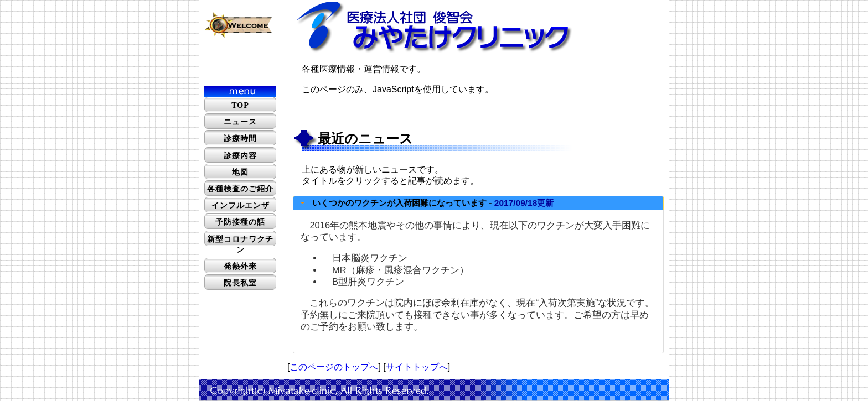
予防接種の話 (240, 222)
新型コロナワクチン (240, 244)
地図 (240, 172)
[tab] (478, 203)
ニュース (240, 122)
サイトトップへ (417, 367)
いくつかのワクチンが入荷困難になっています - (433, 203)
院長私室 (240, 283)
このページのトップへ (334, 367)
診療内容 (240, 156)
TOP (240, 105)
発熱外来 (240, 266)
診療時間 (240, 139)
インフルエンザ (241, 205)
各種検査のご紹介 (240, 189)
